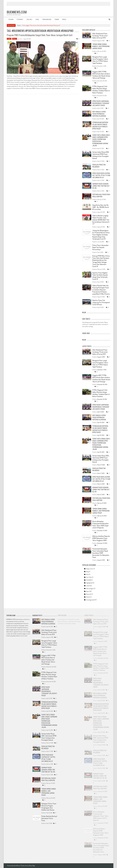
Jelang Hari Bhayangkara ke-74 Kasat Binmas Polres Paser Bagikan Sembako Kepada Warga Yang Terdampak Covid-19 (101, 235)
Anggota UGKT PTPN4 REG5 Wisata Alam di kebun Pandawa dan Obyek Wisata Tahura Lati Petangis (101, 75)
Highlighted (89, 583)
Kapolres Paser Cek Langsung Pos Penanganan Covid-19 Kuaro (101, 302)
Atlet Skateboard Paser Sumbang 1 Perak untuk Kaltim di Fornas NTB (100, 36)
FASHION (11, 19)
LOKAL (37, 19)
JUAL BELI (29, 19)
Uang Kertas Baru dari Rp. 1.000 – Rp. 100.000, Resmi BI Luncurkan (101, 207)
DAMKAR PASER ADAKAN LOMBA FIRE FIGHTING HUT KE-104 (101, 186)
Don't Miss (89, 577)
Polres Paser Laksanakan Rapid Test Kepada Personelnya (100, 247)
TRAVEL (64, 19)
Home (19, 25)
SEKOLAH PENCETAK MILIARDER (99, 166)
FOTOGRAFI (20, 19)
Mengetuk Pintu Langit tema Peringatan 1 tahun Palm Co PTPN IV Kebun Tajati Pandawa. (100, 60)
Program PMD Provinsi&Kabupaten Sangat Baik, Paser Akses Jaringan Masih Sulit (40, 35)
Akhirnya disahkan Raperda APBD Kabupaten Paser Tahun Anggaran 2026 (101, 538)
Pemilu (88, 597)
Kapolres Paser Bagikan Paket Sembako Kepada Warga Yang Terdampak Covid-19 (100, 276)
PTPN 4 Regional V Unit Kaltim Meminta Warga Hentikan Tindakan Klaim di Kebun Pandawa (101, 90)
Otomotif (89, 594)
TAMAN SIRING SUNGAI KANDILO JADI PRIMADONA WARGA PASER (101, 46)
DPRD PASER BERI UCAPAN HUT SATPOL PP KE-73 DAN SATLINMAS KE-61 (101, 175)
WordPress (17, 866)
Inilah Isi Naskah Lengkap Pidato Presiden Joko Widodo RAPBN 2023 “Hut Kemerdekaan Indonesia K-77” (101, 220)
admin (21, 39)
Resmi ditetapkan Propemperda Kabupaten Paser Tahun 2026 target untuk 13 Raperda (100, 524)
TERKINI (57, 19)
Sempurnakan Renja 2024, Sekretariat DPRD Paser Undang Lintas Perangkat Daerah (101, 155)
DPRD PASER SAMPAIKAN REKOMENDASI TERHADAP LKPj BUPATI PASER (101, 103)
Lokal (9, 39)
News (15, 39)
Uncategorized (90, 600)
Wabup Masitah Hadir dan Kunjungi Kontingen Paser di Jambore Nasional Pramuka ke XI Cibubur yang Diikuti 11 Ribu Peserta (101, 290)
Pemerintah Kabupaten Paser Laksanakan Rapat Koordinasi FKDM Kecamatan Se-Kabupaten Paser (101, 553)
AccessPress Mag (30, 866)
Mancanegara (90, 589)
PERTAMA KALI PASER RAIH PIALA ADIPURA (101, 196)
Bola (87, 574)
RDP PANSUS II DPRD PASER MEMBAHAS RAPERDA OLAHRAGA (99, 114)
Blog (87, 572)
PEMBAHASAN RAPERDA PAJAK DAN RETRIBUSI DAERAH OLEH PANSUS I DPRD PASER (100, 126)
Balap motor (90, 569)
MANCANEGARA (47, 19)
